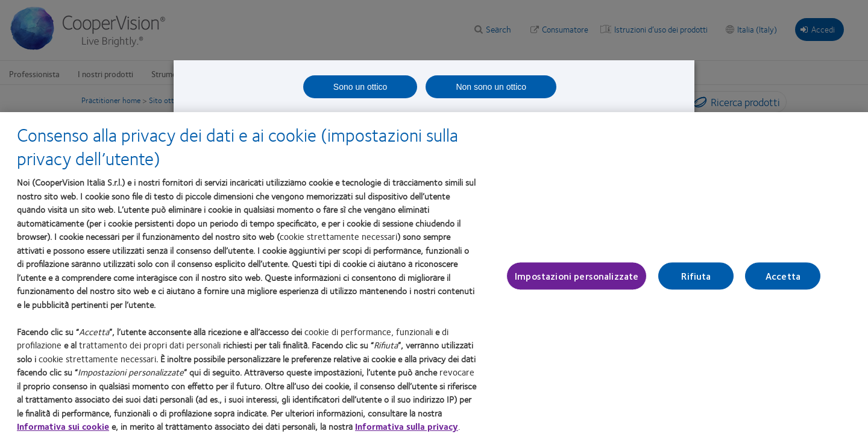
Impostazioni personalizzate (577, 281)
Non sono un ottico (491, 87)
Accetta (783, 281)
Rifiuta (696, 281)
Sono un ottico (360, 87)
